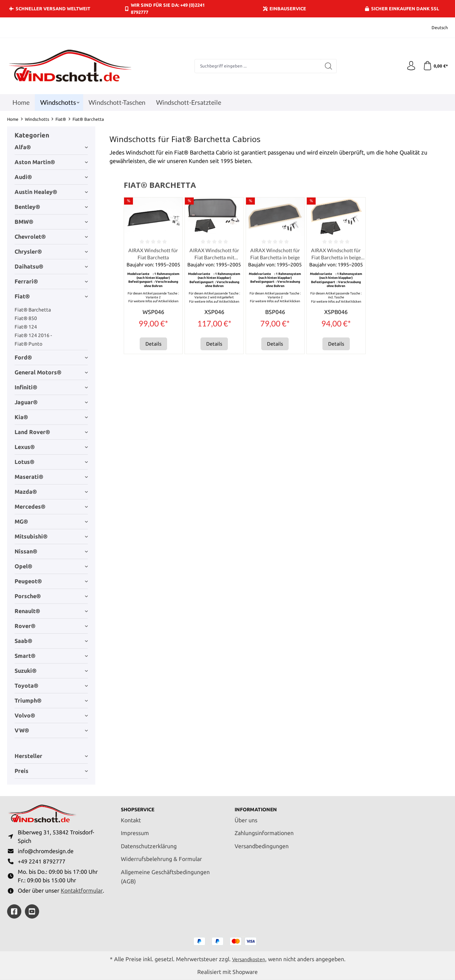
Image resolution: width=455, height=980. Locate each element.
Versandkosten (248, 959)
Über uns (246, 816)
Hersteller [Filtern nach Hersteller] (51, 756)
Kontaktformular (82, 890)
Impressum (135, 829)
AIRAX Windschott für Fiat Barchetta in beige (275, 255)
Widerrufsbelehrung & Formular (161, 855)
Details (153, 346)
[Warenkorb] (435, 66)
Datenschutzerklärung (149, 842)
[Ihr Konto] (409, 66)
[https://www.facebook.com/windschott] (14, 911)
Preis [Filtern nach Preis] (51, 771)
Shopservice (141, 806)
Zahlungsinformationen (264, 829)
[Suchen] (327, 66)
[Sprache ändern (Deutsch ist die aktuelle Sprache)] (435, 28)
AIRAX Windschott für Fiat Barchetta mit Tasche (214, 255)
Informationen (259, 806)
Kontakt (131, 816)
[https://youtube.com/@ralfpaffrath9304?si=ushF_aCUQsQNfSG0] (32, 911)
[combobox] (256, 66)
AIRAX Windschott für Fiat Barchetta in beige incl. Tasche (336, 255)
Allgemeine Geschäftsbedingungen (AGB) (165, 873)
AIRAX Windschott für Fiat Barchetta (153, 255)
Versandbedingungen (262, 842)
